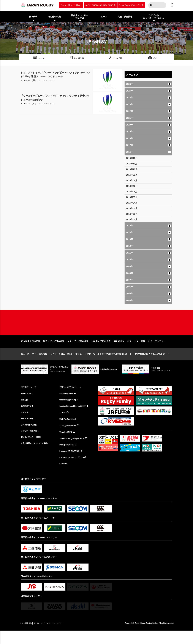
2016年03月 (132, 208)
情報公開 (25, 410)
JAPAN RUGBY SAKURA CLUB (99, 5)
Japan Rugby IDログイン (130, 5)
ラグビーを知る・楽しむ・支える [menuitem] (153, 17)
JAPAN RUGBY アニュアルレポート (152, 364)
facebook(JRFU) (67, 403)
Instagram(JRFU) (68, 457)
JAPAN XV (33, 26)
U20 (136, 351)
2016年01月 (132, 219)
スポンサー (26, 423)
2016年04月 (132, 203)
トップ (22, 26)
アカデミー (160, 351)
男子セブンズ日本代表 (54, 351)
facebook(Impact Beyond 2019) (75, 417)
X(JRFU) (64, 423)
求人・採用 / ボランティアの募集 (36, 457)
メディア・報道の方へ (31, 443)
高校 (143, 351)
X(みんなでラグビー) (69, 437)
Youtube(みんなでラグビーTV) (74, 450)
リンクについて (45, 637)
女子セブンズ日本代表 (78, 351)
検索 (151, 5)
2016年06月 (132, 192)
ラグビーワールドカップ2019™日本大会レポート (108, 364)
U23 (129, 351)
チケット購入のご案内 (70, 5)
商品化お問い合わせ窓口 (32, 450)
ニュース (25, 364)
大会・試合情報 (40, 364)
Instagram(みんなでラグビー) (74, 470)
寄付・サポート (28, 430)
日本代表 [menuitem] (33, 17)
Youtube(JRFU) (67, 443)
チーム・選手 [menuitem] (118, 59)
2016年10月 (132, 169)
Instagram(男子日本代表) (71, 463)
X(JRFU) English (68, 430)
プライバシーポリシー (65, 637)
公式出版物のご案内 (30, 437)
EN (172, 6)
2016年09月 (132, 175)
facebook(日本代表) (69, 410)
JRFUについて (28, 403)
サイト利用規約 (28, 637)
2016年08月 (132, 180)
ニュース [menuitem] (103, 17)
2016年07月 (132, 186)
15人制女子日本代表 (101, 351)
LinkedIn (64, 477)
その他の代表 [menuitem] (54, 17)
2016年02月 (132, 214)
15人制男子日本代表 (30, 351)
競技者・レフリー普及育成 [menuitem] (80, 17)
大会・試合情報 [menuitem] (125, 17)
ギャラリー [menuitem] (157, 59)
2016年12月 (132, 158)
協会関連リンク (28, 417)
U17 (150, 351)
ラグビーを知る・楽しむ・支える (66, 364)
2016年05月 (132, 197)
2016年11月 (132, 164)
